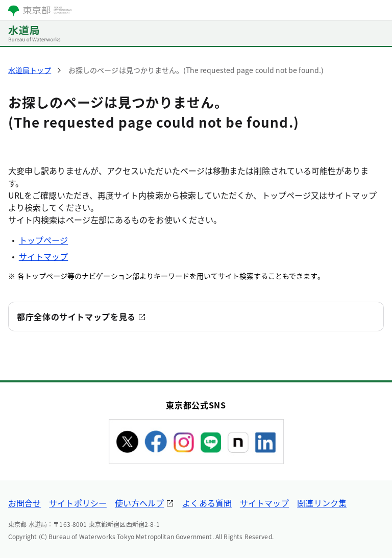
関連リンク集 (322, 503)
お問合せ (24, 503)
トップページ (43, 240)
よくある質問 (207, 503)
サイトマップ (43, 256)
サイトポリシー (78, 503)
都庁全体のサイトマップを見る (76, 317)
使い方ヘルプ (139, 503)
